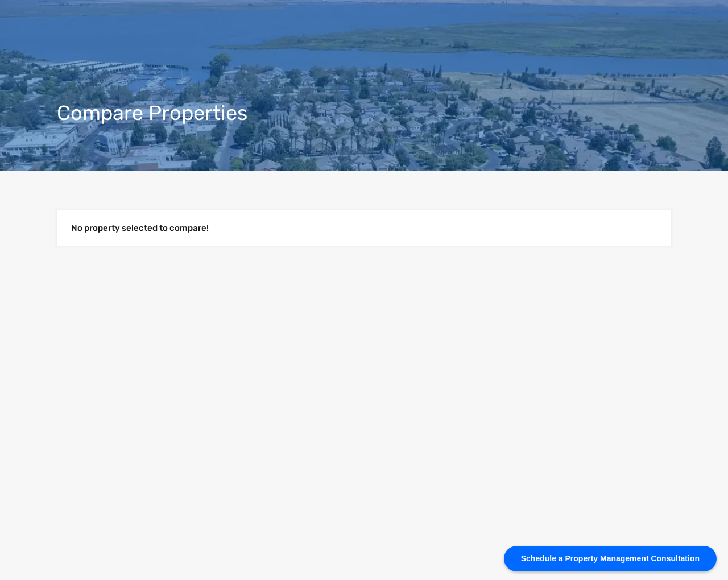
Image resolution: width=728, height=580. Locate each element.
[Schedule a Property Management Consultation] (610, 559)
